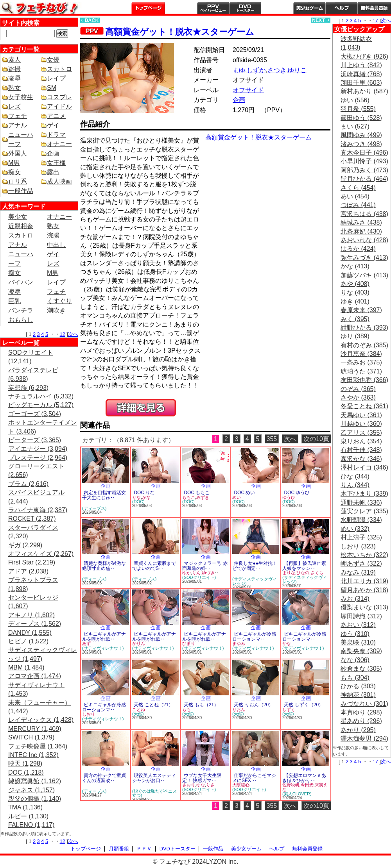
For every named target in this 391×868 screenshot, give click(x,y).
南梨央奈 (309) (361, 651)
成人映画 (59, 181)
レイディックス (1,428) (41, 720)
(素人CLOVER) (297, 794)
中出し (56, 245)
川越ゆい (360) (361, 424)
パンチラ (21, 310)
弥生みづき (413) (364, 258)
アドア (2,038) (28, 571)
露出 (53, 172)
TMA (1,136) (25, 807)
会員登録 (374, 8)
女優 (53, 60)
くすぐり (59, 301)
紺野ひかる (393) (364, 328)
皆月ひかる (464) (364, 179)
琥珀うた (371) (361, 371)
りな (136, 497)
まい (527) (355, 126)
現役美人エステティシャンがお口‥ (154, 778)
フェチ (18, 116)
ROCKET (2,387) (32, 519)
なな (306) (355, 660)
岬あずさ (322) (361, 563)
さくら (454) (358, 188)
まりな (289, 573)
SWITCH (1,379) (31, 737)
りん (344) (355, 485)
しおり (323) (358, 546)
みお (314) (355, 599)
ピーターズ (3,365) (35, 440)
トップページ (148, 8)
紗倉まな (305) (361, 669)
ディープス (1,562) (35, 624)
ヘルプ (341, 8)
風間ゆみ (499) (361, 135)
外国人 (18, 153)
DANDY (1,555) (30, 633)
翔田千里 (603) (361, 83)
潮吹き (56, 310)
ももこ (189, 497)
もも (187, 709)
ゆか (187, 573)
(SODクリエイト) (199, 577)
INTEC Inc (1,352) (33, 755)
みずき (203, 497)
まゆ (239, 70)
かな (146, 497)
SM (52, 88)
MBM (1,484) (26, 667)
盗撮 (14, 69)
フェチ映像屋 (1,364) (38, 746)
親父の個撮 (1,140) (35, 799)
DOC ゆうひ (297, 493)
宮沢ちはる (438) (364, 214)
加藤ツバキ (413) (364, 275)
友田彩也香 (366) (364, 380)
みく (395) (355, 319)
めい (237, 497)
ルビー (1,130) (28, 816)
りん (196, 573)
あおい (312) (358, 625)
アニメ (56, 116)
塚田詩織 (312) (361, 616)
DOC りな (144, 493)
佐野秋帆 (291, 785)
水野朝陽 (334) (361, 520)
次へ (73, 334)
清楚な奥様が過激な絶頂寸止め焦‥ (104, 566)
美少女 (18, 217)
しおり (89, 714)
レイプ (56, 78)
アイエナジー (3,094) (38, 449)
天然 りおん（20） (254, 705)
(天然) (138, 714)
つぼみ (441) (358, 205)
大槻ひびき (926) (364, 56)
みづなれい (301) (364, 704)
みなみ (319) (358, 572)
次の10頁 (316, 439)
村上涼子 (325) (361, 537)
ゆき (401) (355, 301)
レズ (14, 106)
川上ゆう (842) (361, 65)
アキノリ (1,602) (31, 615)
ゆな (201, 785)
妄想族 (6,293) (28, 388)
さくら (317, 573)
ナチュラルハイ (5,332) (41, 396)
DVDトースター (245, 8)
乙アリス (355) (361, 433)
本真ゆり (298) (361, 712)
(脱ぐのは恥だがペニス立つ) (154, 793)
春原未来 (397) (361, 310)
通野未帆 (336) (361, 503)
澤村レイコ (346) (364, 467)
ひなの (303, 573)
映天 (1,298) (25, 764)
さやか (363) (358, 397)
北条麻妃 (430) (361, 231)
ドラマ (56, 135)
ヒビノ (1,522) (28, 641)
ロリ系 (18, 181)
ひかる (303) (358, 686)
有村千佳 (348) (361, 450)
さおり (189, 785)
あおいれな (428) (364, 240)
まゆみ (239, 643)
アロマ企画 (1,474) (35, 676)
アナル (18, 125)
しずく (289, 709)
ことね (139, 709)
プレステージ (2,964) (38, 458)
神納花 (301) (358, 695)
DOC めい (244, 493)
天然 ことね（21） (153, 705)
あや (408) (355, 284)
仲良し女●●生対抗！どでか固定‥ (255, 566)
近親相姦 (21, 226)
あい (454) (355, 196)
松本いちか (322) (364, 555)
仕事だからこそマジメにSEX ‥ (254, 778)
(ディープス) (94, 508)
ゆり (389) (355, 336)
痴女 (14, 172)
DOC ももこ (197, 493)
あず (86, 643)
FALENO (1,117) (31, 825)
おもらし (21, 320)
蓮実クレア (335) (364, 511)
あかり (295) (358, 730)
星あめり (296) (361, 721)
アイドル (59, 106)
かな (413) (355, 266)
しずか (256, 70)
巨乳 (14, 301)
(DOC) (138, 502)
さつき (277, 70)
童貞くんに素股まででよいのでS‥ (154, 566)
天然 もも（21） (201, 705)
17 (375, 21)
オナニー (59, 144)
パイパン (21, 282)
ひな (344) (355, 476)
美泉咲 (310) (358, 642)
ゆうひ (289, 497)
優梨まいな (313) (364, 607)
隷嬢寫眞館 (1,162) (35, 781)
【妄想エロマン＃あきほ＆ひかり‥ (304, 778)
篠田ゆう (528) (361, 118)
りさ (210, 785)
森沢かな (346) (361, 459)
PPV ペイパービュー (213, 8)
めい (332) (355, 529)
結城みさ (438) (361, 222)
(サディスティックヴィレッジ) (255, 581)
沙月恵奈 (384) (361, 354)
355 (272, 439)
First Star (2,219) (32, 562)
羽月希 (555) (358, 109)
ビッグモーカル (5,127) (41, 405)
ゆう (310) (355, 634)
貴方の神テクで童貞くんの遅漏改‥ (104, 778)
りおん (239, 709)
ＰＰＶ (144, 849)
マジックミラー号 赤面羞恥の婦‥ (205, 566)
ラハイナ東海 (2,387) (38, 510)
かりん (139, 643)
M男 (14, 163)
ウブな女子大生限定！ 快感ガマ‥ (202, 778)
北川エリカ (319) (364, 581)
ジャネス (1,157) (31, 790)
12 (63, 334)
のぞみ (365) (358, 389)
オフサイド (248, 90)
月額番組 (181, 8)
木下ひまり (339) (364, 494)
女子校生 (21, 97)
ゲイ (53, 125)
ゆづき (208, 573)
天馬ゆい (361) (361, 415)
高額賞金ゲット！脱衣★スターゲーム (180, 32)
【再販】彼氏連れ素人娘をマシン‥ (304, 566)
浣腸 (53, 235)
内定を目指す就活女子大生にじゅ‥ (104, 495)
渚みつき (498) (361, 144)
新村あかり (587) (364, 91)
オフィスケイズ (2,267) (41, 554)
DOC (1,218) (26, 772)
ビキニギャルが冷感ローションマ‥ (254, 637)
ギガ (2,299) (25, 545)
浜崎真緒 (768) (361, 74)
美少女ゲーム (309, 8)
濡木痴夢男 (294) (364, 739)
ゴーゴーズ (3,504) (35, 414)
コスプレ (59, 97)
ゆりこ (297, 70)
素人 (14, 60)
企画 (53, 153)
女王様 (56, 163)
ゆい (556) (355, 100)
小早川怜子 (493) (364, 161)
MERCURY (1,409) (35, 729)
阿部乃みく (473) (364, 170)
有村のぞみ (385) (364, 345)
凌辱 (14, 78)
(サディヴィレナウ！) (103, 648)
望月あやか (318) (364, 590)
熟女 (14, 88)
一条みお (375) (361, 362)
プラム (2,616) (28, 484)
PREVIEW (141, 408)
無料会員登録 (307, 849)
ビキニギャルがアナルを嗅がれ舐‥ (104, 637)
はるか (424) (358, 249)
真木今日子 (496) (364, 153)
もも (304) (355, 678)
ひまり (189, 643)
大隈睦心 (241, 785)
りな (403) (355, 292)
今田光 (307, 785)
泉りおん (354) (361, 441)
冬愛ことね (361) (364, 406)
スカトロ (59, 69)
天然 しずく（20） (304, 705)
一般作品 (277, 8)
